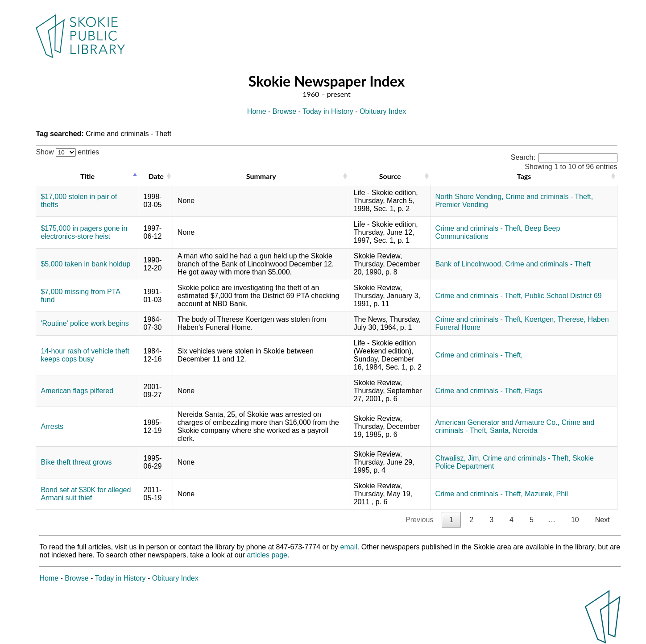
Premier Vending (462, 205)
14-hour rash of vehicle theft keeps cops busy (85, 355)
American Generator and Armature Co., (497, 422)
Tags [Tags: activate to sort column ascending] (524, 176)
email (349, 547)
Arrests (52, 426)
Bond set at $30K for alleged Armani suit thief (86, 494)
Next (603, 520)
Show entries (67, 152)
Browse (284, 111)
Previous (419, 520)
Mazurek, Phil (546, 494)
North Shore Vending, (470, 197)
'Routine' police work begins (85, 323)
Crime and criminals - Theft (548, 264)
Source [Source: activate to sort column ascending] (390, 176)
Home (257, 111)
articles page (267, 555)
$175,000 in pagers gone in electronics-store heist (84, 232)
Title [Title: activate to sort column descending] (87, 176)
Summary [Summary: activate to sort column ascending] (261, 176)
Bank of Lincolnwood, (469, 264)
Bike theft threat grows (76, 462)
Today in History (328, 111)
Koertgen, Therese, (555, 319)
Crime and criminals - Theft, (549, 197)
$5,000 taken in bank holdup (85, 264)
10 (575, 520)
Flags (533, 391)
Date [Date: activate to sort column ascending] (156, 176)
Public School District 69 (563, 296)
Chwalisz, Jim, (458, 458)
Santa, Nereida (514, 430)
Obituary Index (383, 111)
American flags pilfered (77, 391)
